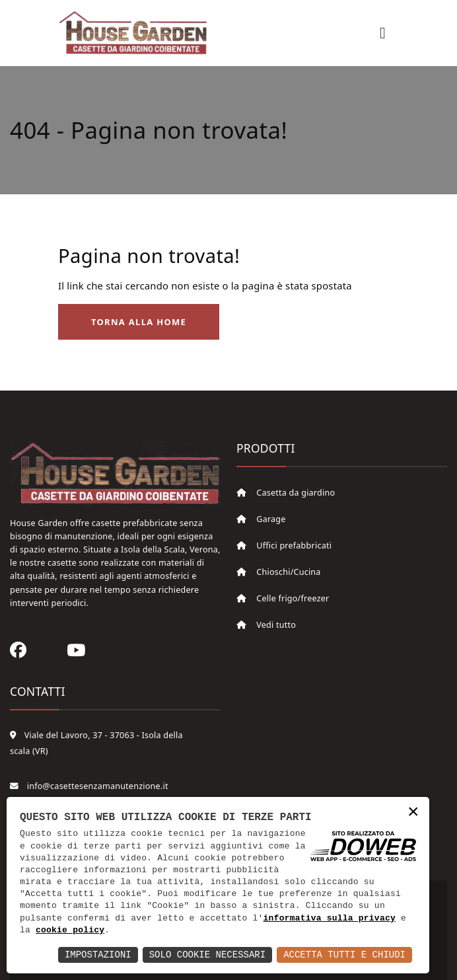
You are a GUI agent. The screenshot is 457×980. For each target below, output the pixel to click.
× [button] (413, 812)
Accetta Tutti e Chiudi (344, 955)
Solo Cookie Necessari (207, 955)
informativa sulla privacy (330, 919)
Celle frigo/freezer (283, 598)
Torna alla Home (139, 322)
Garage (261, 519)
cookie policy (70, 930)
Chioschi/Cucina (279, 572)
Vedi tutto (266, 625)
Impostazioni (98, 955)
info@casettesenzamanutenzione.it (89, 786)
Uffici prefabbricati (284, 546)
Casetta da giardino (286, 493)
